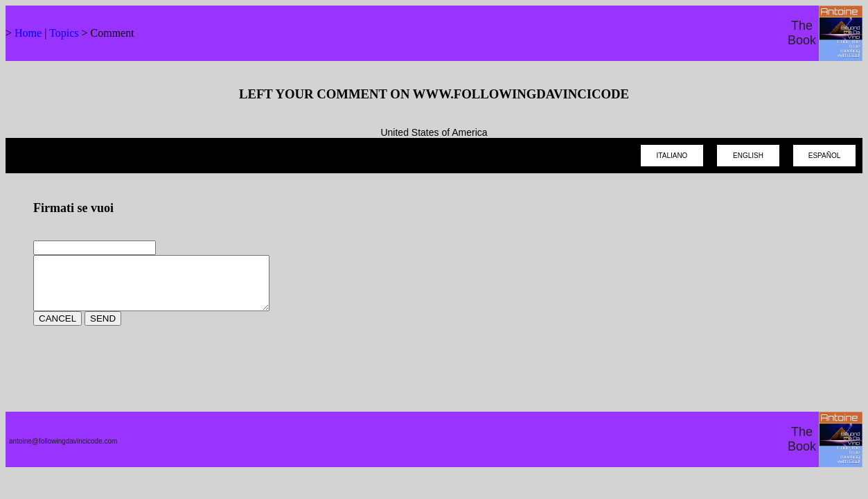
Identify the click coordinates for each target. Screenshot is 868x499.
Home (28, 33)
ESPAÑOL (825, 156)
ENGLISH (748, 156)
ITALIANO (672, 156)
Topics (64, 33)
